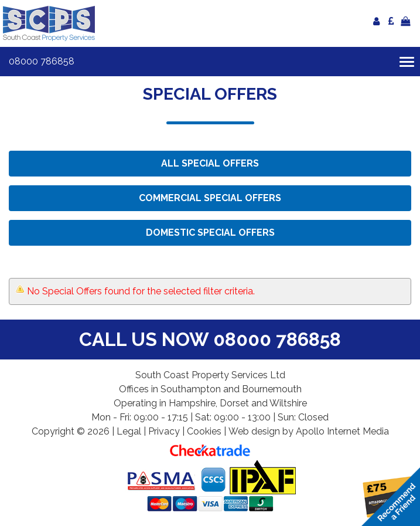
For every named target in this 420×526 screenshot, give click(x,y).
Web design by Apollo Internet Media (309, 431)
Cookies (204, 431)
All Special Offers (210, 163)
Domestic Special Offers (210, 233)
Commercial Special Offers (210, 198)
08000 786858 (42, 61)
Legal (129, 431)
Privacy (164, 431)
